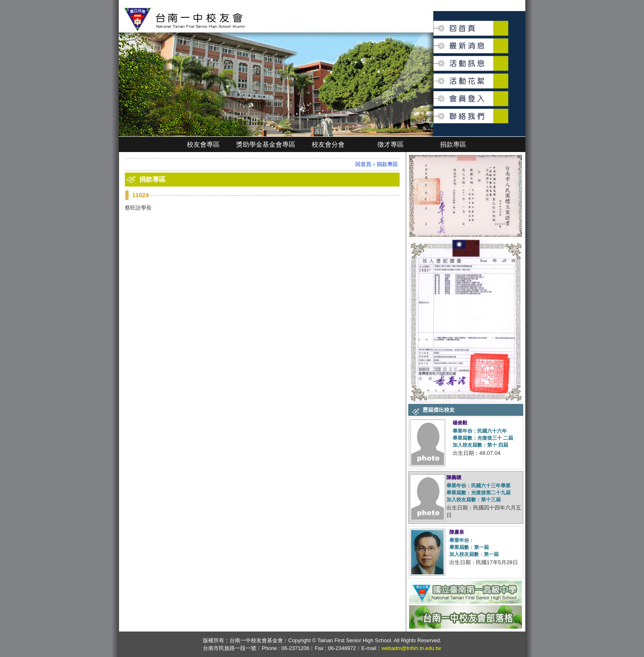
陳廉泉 (457, 532)
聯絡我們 (434, 112)
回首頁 (434, 25)
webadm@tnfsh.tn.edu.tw (411, 648)
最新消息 (434, 42)
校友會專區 (203, 144)
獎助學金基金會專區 (266, 144)
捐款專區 (453, 144)
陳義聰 (454, 477)
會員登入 (434, 95)
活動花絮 (434, 77)
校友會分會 (328, 144)
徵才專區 (391, 144)
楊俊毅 (460, 423)
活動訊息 (434, 60)
